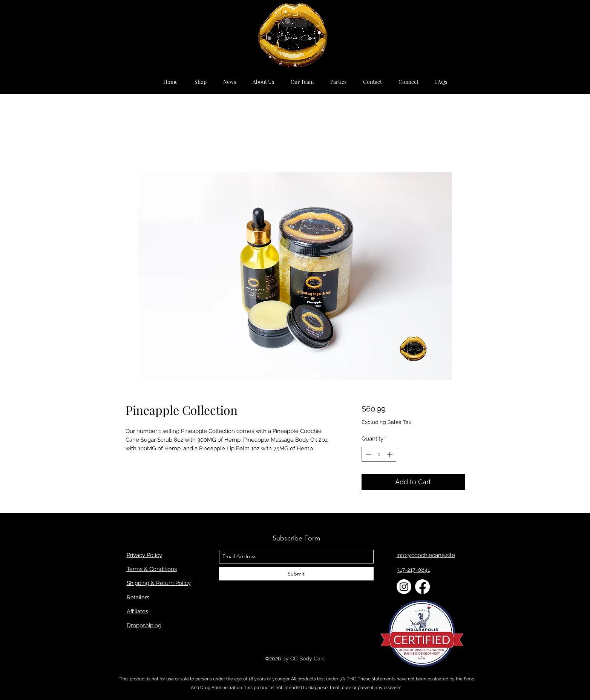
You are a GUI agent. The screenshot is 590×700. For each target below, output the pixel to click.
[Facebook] (422, 587)
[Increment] (390, 454)
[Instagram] (404, 587)
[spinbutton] (379, 454)
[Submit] (296, 574)
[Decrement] (368, 454)
